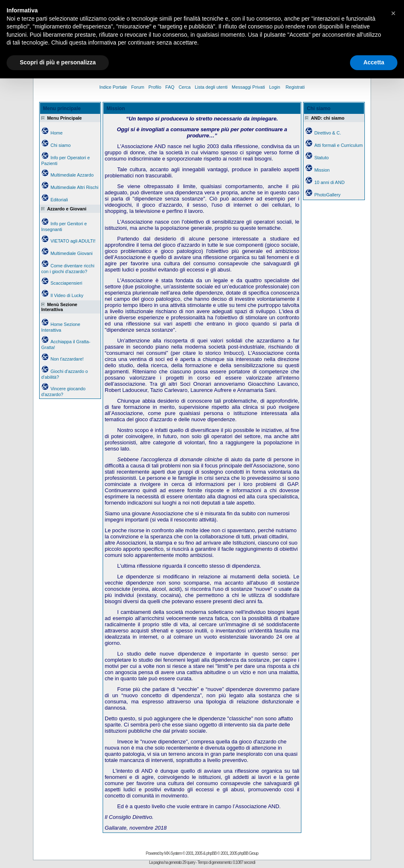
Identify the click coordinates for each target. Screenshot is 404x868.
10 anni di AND (329, 182)
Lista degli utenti (211, 87)
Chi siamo (60, 145)
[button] (393, 13)
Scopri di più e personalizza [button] (58, 62)
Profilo (155, 87)
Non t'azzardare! (67, 359)
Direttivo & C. (328, 133)
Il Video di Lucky (67, 295)
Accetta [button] (374, 62)
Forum (138, 87)
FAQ (170, 87)
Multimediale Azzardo (72, 175)
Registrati (295, 87)
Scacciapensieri (66, 283)
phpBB (211, 853)
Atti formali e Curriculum (338, 145)
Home (56, 133)
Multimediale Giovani (71, 253)
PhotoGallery (327, 195)
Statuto (321, 158)
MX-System (173, 853)
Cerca (184, 87)
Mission (322, 170)
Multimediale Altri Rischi (74, 187)
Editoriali (59, 200)
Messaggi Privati (248, 87)
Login (275, 87)
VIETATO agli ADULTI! (73, 241)
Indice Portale (113, 87)
